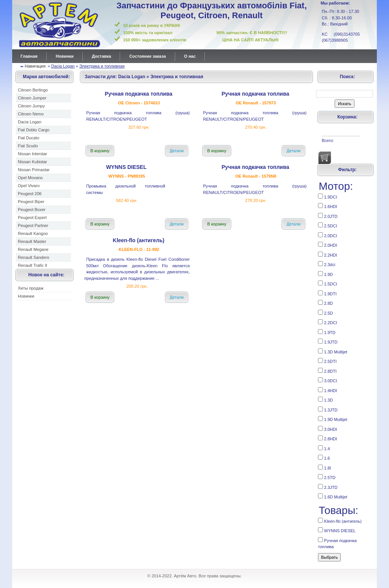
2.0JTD (328, 216)
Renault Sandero (34, 257)
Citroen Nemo (31, 114)
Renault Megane (33, 249)
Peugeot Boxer (32, 210)
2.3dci (327, 264)
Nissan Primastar (34, 170)
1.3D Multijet (333, 351)
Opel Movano (30, 178)
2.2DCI (327, 322)
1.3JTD (328, 409)
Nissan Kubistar (32, 162)
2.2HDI (327, 255)
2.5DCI (327, 225)
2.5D (325, 313)
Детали (177, 151)
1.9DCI (327, 196)
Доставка (102, 56)
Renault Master (32, 241)
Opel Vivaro (29, 186)
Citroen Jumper (32, 98)
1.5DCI (327, 283)
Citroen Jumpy (31, 106)
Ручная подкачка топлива (337, 543)
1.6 (324, 458)
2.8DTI (327, 371)
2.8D (325, 303)
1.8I (324, 467)
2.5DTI (327, 361)
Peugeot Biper (31, 202)
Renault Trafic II (32, 265)
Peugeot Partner (33, 225)
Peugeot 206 (30, 194)
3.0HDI (327, 429)
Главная (29, 56)
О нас (190, 56)
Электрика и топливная (102, 66)
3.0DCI (327, 380)
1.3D (325, 400)
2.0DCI (327, 235)
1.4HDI (327, 390)
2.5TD (327, 477)
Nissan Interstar (32, 154)
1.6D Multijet (333, 496)
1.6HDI (327, 206)
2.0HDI (327, 245)
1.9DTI (327, 293)
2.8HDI (327, 438)
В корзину (100, 151)
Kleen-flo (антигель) (340, 521)
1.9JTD (328, 341)
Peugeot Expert (32, 218)
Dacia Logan (63, 66)
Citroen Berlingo (33, 90)
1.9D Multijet (333, 419)
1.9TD (327, 332)
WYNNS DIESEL (337, 530)
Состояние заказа (147, 56)
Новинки (65, 56)
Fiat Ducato (28, 138)
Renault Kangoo (33, 233)
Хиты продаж (31, 288)
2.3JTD (328, 487)
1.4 (324, 448)
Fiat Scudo (28, 146)
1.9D (325, 274)
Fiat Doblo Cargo (34, 130)
